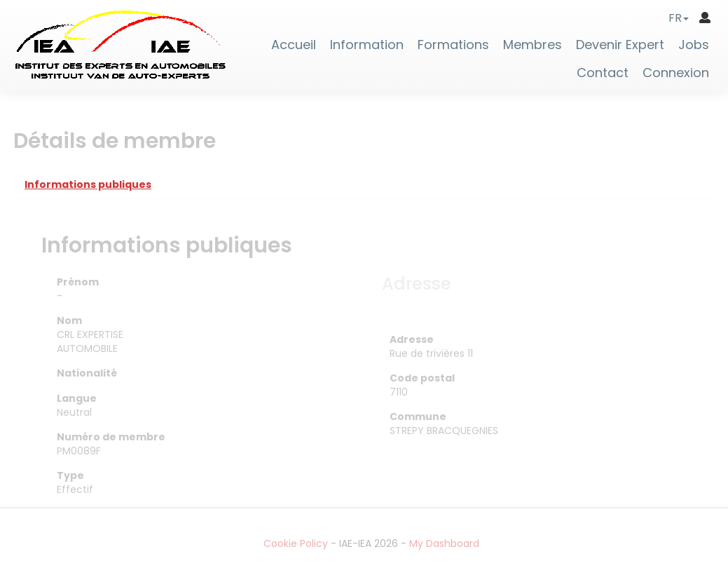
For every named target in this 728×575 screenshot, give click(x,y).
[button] (679, 18)
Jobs (694, 45)
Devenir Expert (620, 45)
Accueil (294, 45)
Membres (533, 45)
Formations (453, 45)
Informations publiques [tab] (88, 184)
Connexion (676, 73)
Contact (603, 73)
